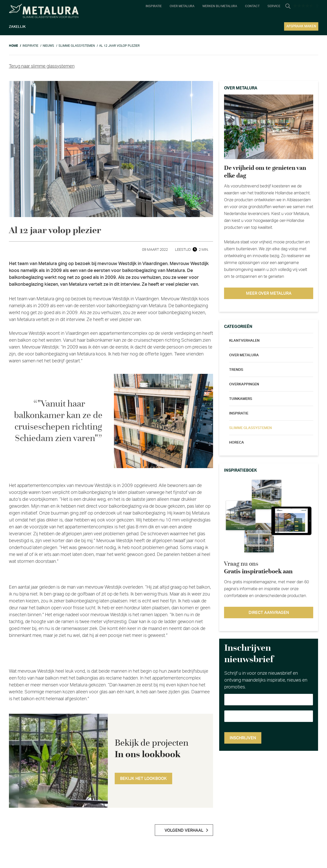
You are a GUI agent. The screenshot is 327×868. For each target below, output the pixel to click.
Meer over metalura (269, 293)
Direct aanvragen (269, 613)
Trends (236, 370)
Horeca (237, 443)
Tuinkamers (241, 399)
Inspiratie (239, 413)
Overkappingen (244, 384)
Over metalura (244, 355)
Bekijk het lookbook (143, 779)
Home (13, 46)
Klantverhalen (244, 341)
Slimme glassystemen (250, 428)
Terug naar (42, 66)
